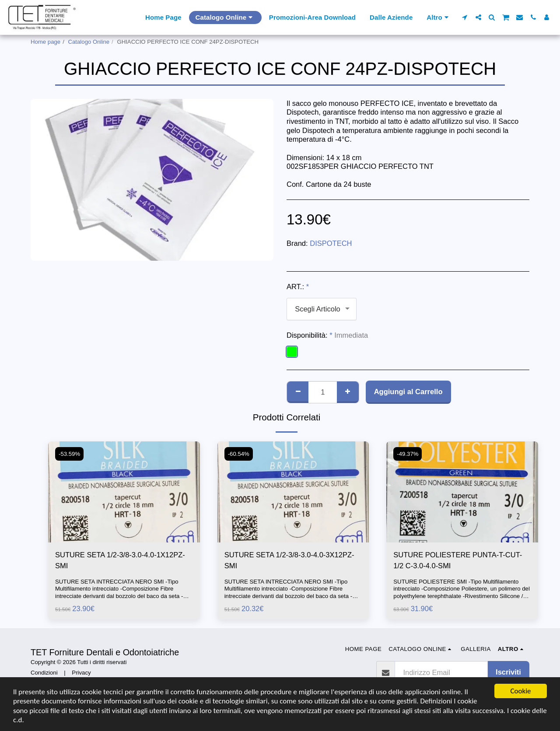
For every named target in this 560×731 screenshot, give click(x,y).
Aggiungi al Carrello (408, 392)
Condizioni (44, 673)
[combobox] (322, 309)
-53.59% (69, 454)
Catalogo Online (89, 42)
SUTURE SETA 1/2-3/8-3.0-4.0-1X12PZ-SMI (120, 560)
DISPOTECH (331, 243)
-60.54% (239, 454)
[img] (124, 492)
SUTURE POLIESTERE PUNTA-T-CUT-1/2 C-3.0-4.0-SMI (458, 560)
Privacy (81, 673)
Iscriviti (508, 672)
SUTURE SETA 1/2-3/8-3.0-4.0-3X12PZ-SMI (289, 560)
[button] (465, 17)
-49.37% (408, 454)
